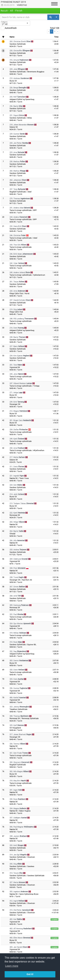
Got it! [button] (30, 974)
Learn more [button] (12, 966)
